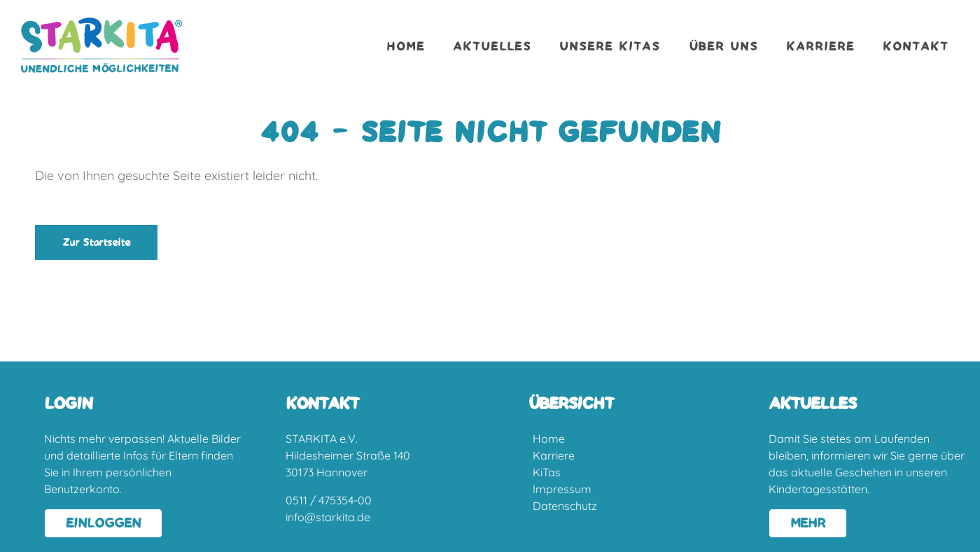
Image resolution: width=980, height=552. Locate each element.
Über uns (723, 47)
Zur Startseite (96, 243)
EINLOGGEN (103, 523)
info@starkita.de (328, 517)
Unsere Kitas (610, 47)
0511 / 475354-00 (329, 500)
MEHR (808, 523)
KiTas (547, 472)
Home (406, 47)
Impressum (562, 489)
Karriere (820, 47)
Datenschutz (565, 506)
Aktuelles (492, 47)
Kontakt (916, 47)
